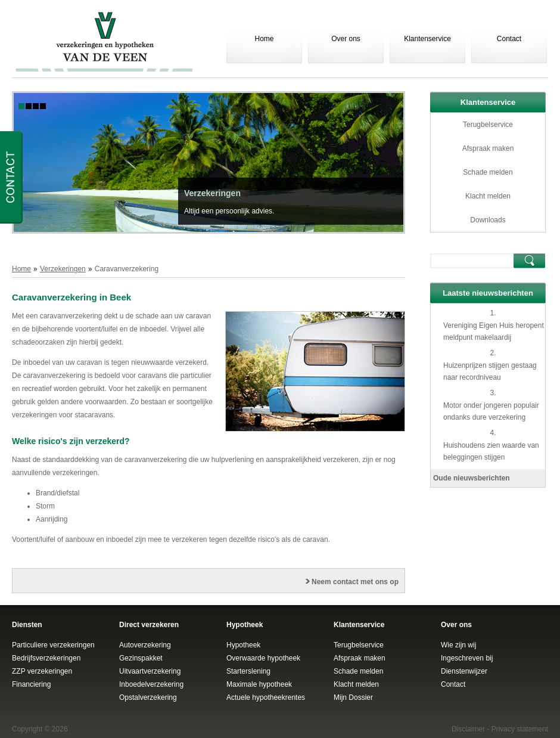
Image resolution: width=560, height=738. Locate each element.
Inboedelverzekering (151, 684)
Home (264, 39)
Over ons (346, 39)
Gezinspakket (141, 658)
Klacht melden (488, 196)
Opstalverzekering (148, 697)
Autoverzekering (145, 645)
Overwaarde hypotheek (263, 658)
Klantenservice (427, 39)
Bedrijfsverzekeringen (46, 658)
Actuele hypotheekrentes (266, 697)
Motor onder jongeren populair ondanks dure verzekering (491, 411)
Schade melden (488, 172)
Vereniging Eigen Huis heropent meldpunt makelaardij (494, 331)
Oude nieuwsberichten (472, 478)
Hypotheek (243, 645)
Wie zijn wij (458, 645)
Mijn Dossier (353, 697)
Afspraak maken (488, 148)
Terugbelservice (488, 125)
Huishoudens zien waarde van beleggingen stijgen (491, 451)
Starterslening (248, 671)
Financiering (31, 684)
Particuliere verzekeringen (53, 645)
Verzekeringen (212, 193)
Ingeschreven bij (467, 658)
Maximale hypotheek (259, 684)
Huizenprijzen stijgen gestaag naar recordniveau (490, 371)
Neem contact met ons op (355, 582)
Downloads (488, 220)
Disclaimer (468, 729)
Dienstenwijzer (464, 671)
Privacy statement (520, 729)
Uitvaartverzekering (150, 671)
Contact (509, 39)
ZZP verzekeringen (42, 671)
